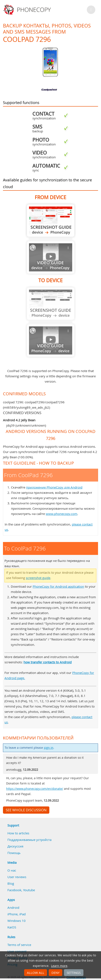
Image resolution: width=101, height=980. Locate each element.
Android (13, 907)
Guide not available (51, 257)
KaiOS (12, 927)
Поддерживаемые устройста (29, 840)
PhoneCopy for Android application (58, 586)
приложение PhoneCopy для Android (54, 487)
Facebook (14, 890)
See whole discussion (26, 810)
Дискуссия (15, 846)
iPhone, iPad (17, 914)
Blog (11, 883)
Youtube (29, 890)
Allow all (36, 973)
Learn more (59, 966)
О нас (12, 870)
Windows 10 (17, 921)
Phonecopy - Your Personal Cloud (28, 10)
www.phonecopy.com (62, 514)
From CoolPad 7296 (51, 221)
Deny (55, 973)
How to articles (18, 833)
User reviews (17, 877)
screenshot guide (38, 578)
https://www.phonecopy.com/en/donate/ (35, 789)
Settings (74, 973)
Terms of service (19, 945)
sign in (49, 748)
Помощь (14, 853)
